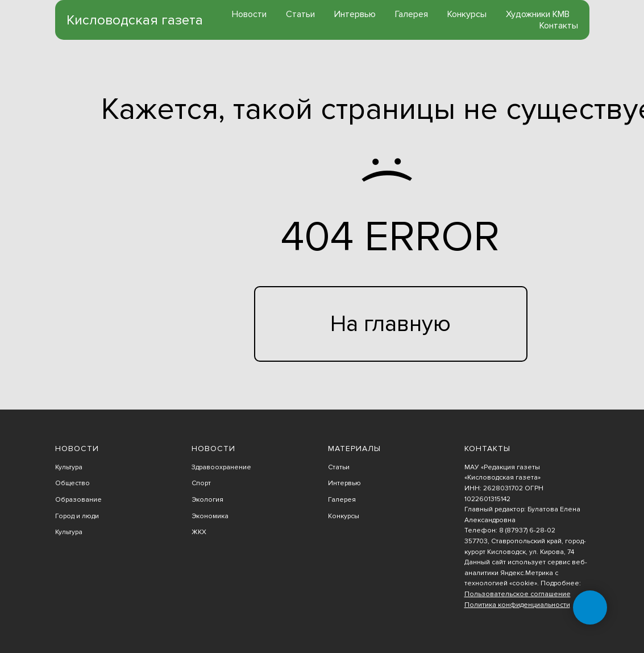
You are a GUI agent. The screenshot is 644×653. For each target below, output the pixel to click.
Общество (72, 483)
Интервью (355, 14)
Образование (78, 500)
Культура (69, 467)
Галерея (412, 14)
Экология (207, 500)
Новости (249, 14)
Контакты (559, 26)
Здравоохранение (221, 467)
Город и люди (77, 516)
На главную (390, 324)
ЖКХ (199, 532)
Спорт (201, 483)
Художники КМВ (538, 14)
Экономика (210, 516)
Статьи (300, 14)
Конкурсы (467, 14)
